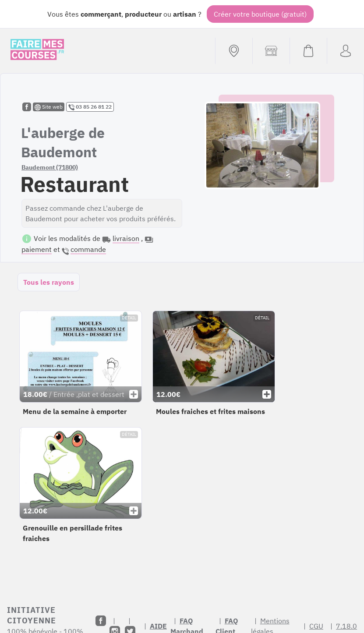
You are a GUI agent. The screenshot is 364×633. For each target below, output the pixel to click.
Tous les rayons (49, 282)
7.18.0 (346, 626)
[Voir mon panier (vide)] (308, 51)
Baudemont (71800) (50, 167)
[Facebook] (101, 621)
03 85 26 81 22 (90, 107)
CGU (316, 626)
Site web (49, 107)
